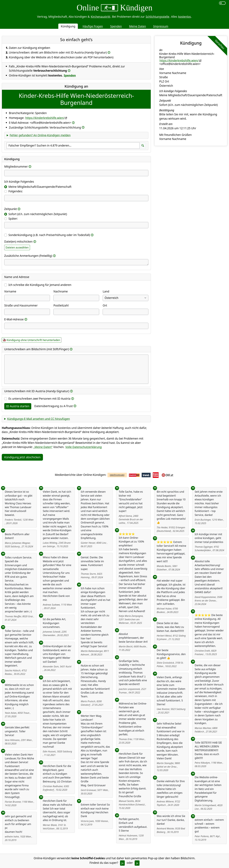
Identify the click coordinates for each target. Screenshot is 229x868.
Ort (105, 305)
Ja (122, 863)
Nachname (61, 291)
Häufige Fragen (93, 26)
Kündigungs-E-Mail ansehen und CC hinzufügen (38, 419)
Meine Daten (138, 26)
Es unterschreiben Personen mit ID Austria (39, 399)
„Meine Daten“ (43, 447)
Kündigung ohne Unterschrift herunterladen (33, 340)
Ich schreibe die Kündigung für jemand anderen (40, 285)
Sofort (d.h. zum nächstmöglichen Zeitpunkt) (38, 214)
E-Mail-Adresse (14, 319)
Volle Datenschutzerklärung (84, 447)
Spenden (116, 26)
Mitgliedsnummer (16, 166)
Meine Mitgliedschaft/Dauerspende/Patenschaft (40, 187)
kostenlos (184, 17)
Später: (13, 219)
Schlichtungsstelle (157, 17)
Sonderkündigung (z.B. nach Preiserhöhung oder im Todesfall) (49, 235)
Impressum (161, 26)
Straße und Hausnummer (21, 305)
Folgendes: (16, 191)
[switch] (222, 3)
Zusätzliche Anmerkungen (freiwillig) (28, 256)
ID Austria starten (18, 406)
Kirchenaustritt (100, 17)
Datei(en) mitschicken (18, 241)
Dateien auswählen (17, 247)
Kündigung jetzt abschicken (22, 457)
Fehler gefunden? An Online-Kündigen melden (40, 135)
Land (106, 291)
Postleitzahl (61, 305)
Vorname (10, 291)
